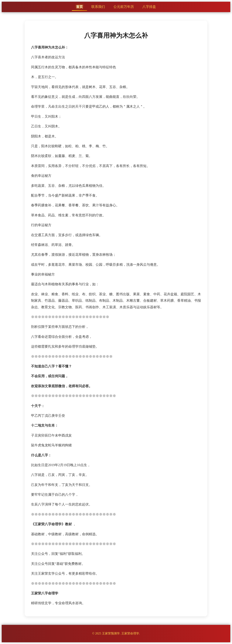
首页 (79, 7)
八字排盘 (149, 7)
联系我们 (98, 7)
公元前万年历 (124, 7)
